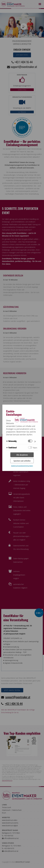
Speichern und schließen (22, 461)
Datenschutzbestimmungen (22, 466)
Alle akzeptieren (22, 455)
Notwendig (12, 441)
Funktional (13, 447)
